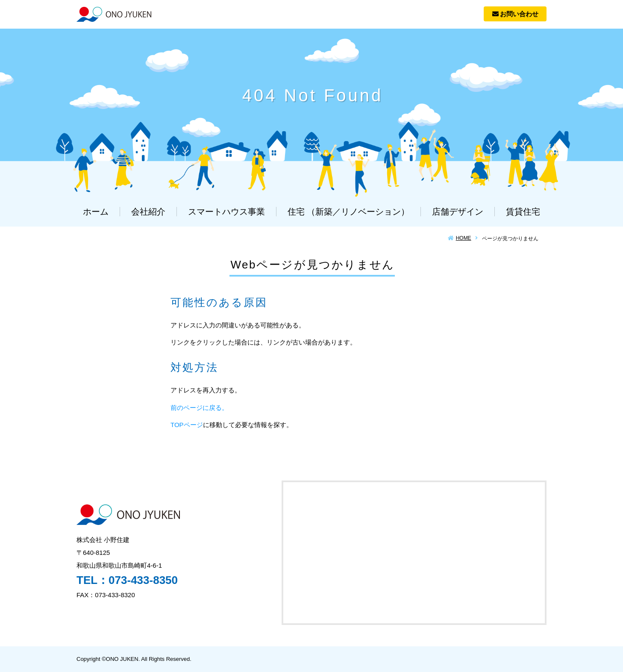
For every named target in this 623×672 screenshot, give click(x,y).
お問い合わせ (515, 14)
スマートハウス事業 (226, 212)
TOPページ (187, 425)
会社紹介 (148, 212)
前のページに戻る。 (199, 408)
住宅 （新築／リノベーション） (349, 212)
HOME (464, 238)
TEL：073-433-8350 (127, 580)
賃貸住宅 (523, 212)
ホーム (96, 212)
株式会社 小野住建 (114, 14)
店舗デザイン (458, 212)
